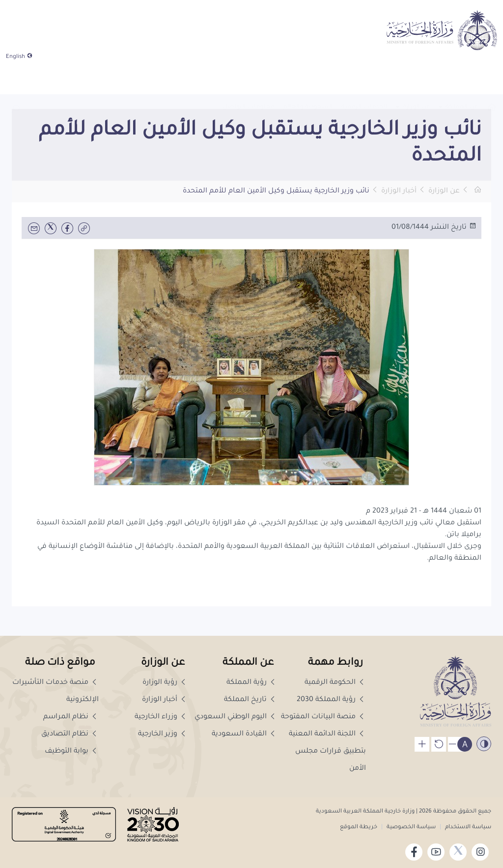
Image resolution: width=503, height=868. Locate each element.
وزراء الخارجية (161, 717)
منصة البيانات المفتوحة (323, 717)
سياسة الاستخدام (467, 827)
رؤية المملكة (252, 683)
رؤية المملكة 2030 (331, 700)
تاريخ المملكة (251, 700)
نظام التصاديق (70, 734)
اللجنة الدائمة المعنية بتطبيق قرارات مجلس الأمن (327, 752)
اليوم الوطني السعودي (236, 717)
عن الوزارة (444, 191)
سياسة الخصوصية (411, 827)
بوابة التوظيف (72, 752)
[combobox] (35, 80)
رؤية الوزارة (165, 683)
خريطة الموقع (359, 827)
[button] (16, 79)
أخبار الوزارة (399, 191)
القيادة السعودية (244, 734)
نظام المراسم (71, 717)
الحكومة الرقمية (335, 683)
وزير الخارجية (163, 734)
